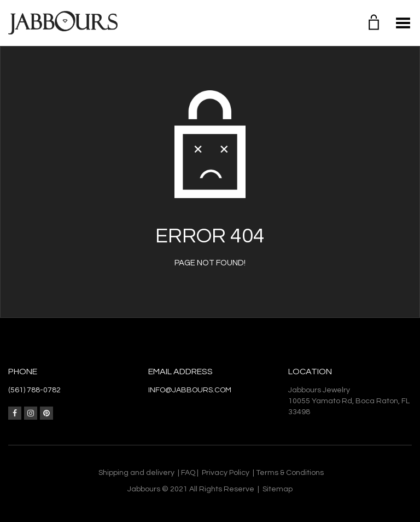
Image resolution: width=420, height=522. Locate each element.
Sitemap (278, 489)
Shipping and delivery (136, 473)
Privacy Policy (226, 473)
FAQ (188, 473)
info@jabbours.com (190, 390)
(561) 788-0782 (34, 390)
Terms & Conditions (290, 473)
